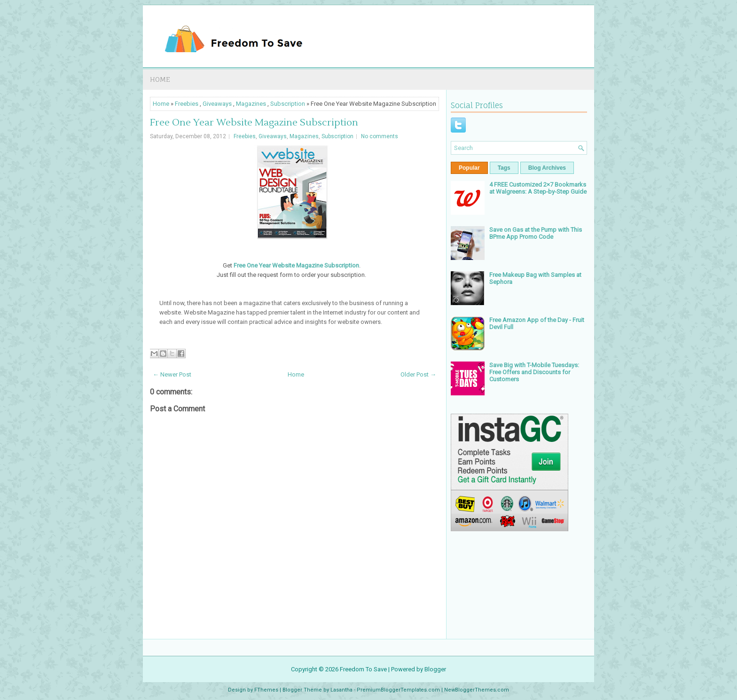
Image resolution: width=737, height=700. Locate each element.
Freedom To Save (363, 669)
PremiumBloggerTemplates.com (398, 690)
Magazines (251, 104)
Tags (504, 168)
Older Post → (418, 374)
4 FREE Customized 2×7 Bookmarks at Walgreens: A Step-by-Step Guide (538, 188)
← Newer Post (172, 374)
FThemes (266, 690)
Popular (469, 168)
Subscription (288, 104)
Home (160, 79)
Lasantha (341, 690)
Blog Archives (547, 168)
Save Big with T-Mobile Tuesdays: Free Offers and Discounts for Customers (534, 372)
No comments (380, 136)
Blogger (435, 669)
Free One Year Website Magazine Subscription (254, 123)
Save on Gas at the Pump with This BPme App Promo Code (536, 233)
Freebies (187, 104)
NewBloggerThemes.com (477, 690)
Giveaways (217, 104)
